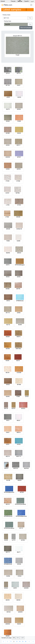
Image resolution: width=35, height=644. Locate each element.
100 (14, 638)
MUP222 (16, 468)
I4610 (8, 420)
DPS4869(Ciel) (8, 564)
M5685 (8, 636)
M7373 (19, 73)
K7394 (19, 205)
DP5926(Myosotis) (9, 492)
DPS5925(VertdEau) (20, 504)
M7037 (19, 157)
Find (30, 18)
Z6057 (19, 85)
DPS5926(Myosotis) (21, 516)
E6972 (8, 265)
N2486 (8, 576)
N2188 (8, 480)
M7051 (14, 408)
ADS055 (20, 612)
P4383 (19, 121)
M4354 (19, 253)
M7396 (18, 193)
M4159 (6, 408)
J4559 (8, 97)
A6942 (19, 277)
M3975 (6, 468)
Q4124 (8, 73)
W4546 (19, 564)
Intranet (3, 1)
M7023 (23, 408)
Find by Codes (6, 15)
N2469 (20, 325)
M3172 (8, 552)
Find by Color (8, 21)
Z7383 (7, 217)
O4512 (8, 301)
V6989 (18, 241)
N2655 (19, 624)
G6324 (19, 97)
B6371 (19, 552)
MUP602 (26, 468)
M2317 (19, 145)
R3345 (7, 361)
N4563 (8, 385)
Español (27, 1)
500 (18, 638)
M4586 (8, 289)
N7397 (7, 193)
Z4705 (27, 397)
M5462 (6, 588)
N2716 (8, 325)
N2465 (8, 121)
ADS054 (8, 157)
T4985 (8, 241)
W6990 (8, 253)
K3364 (20, 576)
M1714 (8, 313)
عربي (32, 1)
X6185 (6, 540)
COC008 (19, 373)
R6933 (8, 277)
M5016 (19, 432)
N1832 (19, 444)
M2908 (8, 349)
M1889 (8, 133)
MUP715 (19, 456)
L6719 (14, 540)
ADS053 (8, 624)
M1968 (19, 385)
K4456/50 (19, 229)
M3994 (19, 169)
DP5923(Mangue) (20, 265)
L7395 (8, 205)
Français (13, 1)
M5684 (8, 337)
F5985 (18, 397)
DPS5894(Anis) (8, 516)
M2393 (8, 600)
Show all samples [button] (26, 28)
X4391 (8, 444)
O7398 (18, 181)
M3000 (19, 109)
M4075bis (18, 349)
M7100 (8, 85)
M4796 (18, 289)
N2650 (19, 133)
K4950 (8, 169)
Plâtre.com (7, 5)
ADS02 (8, 145)
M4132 (8, 504)
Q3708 (23, 540)
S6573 (18, 361)
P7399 (8, 181)
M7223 (9, 612)
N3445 (8, 397)
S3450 (19, 313)
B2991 (15, 588)
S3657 (8, 432)
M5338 (18, 217)
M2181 (8, 373)
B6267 (19, 420)
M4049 (20, 480)
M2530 (18, 600)
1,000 (22, 638)
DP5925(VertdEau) (9, 528)
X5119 (21, 528)
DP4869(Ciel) (20, 301)
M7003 (22, 492)
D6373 (8, 109)
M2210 (8, 456)
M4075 (19, 337)
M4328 (8, 229)
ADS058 (26, 588)
